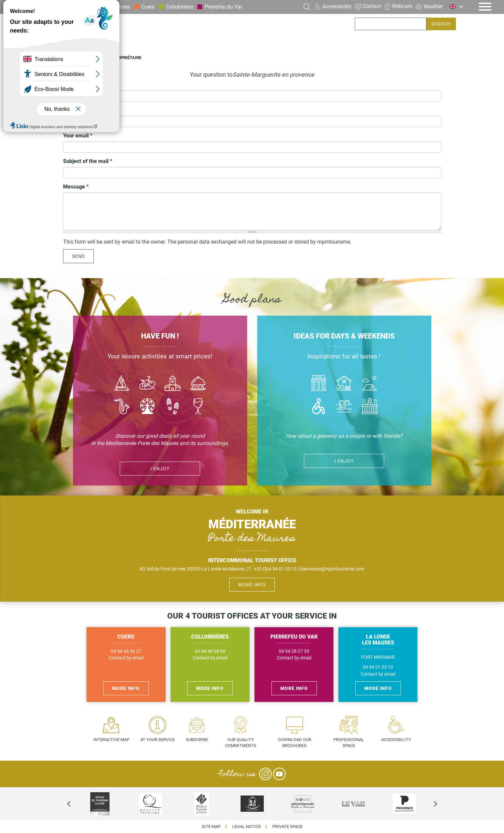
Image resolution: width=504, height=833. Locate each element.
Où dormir (344, 384)
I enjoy (160, 469)
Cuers (148, 7)
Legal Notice (247, 827)
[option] (100, 804)
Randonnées (173, 407)
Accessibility (396, 740)
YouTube (279, 774)
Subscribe (197, 740)
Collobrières (180, 7)
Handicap (319, 407)
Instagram (265, 774)
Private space (288, 827)
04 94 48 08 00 (210, 651)
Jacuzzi (369, 407)
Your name (76, 85)
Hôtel (319, 384)
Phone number (82, 110)
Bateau (122, 384)
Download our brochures (295, 743)
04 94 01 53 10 (378, 667)
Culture (173, 384)
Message (76, 187)
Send (78, 256)
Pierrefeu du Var (223, 7)
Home (69, 58)
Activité (147, 407)
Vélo (147, 384)
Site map (211, 827)
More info (252, 585)
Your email (78, 136)
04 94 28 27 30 (294, 651)
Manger (198, 384)
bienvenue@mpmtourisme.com (332, 569)
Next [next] (430, 804)
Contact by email (126, 658)
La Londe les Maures (106, 7)
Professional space (349, 743)
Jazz (122, 407)
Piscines (344, 407)
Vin (198, 407)
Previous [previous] (75, 804)
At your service (158, 740)
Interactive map (111, 740)
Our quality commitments (241, 743)
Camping (369, 384)
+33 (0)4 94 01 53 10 (275, 569)
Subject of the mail (88, 161)
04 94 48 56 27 (126, 651)
